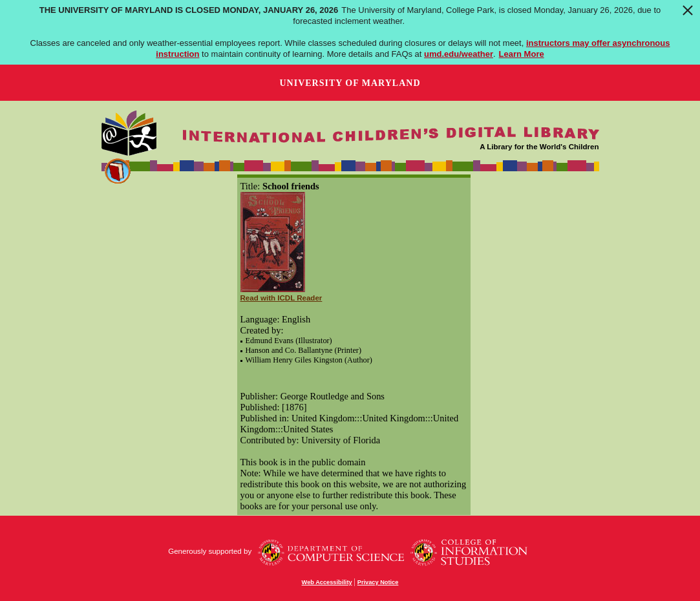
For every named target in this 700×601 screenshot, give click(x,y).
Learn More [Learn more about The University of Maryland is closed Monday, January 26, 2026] (522, 54)
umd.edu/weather (459, 54)
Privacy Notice (378, 582)
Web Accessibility (327, 582)
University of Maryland (350, 83)
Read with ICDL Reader (281, 298)
